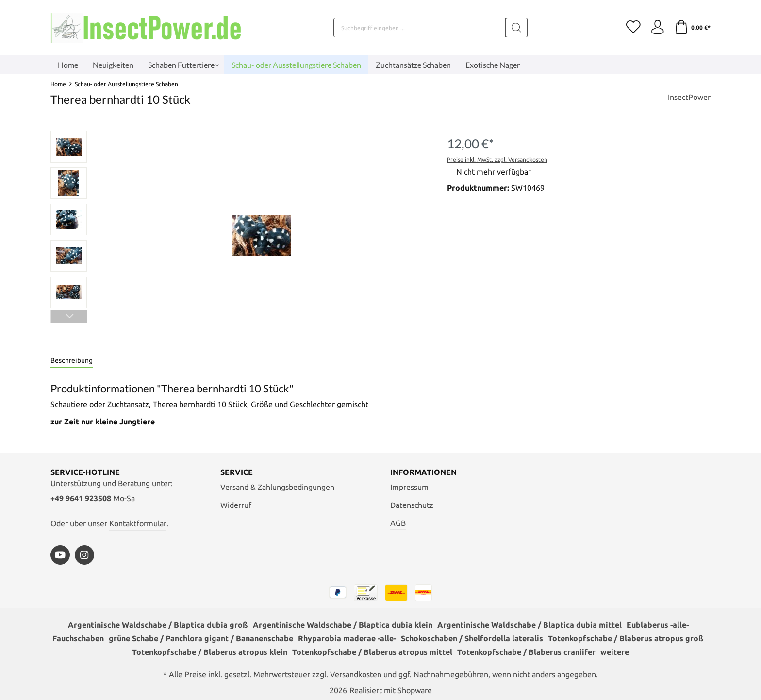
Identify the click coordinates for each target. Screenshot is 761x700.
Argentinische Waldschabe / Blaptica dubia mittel (529, 625)
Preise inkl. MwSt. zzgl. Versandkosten (497, 159)
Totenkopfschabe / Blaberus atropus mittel (372, 652)
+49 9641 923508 (81, 498)
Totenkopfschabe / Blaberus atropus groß (626, 638)
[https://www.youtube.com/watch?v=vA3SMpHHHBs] (60, 555)
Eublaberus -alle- (658, 625)
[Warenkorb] (692, 28)
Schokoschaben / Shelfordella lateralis (472, 638)
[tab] (72, 361)
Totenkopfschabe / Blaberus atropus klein (210, 652)
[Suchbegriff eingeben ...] (420, 28)
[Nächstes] (69, 317)
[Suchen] (517, 28)
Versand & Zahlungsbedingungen (277, 487)
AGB (398, 523)
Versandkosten (356, 674)
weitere (615, 652)
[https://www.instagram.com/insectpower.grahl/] (84, 555)
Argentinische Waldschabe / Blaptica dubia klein (343, 625)
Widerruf (236, 505)
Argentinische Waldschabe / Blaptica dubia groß (158, 625)
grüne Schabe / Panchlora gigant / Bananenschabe (201, 638)
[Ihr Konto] (657, 28)
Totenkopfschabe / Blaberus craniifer (526, 652)
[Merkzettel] (633, 28)
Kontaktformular (138, 523)
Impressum (409, 487)
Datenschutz (412, 505)
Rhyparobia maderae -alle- (347, 638)
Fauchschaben (78, 638)
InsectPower (689, 97)
